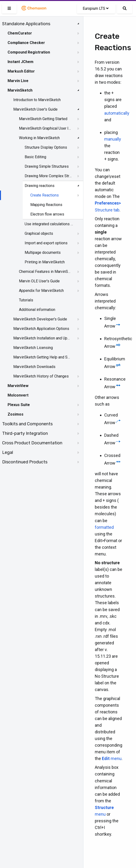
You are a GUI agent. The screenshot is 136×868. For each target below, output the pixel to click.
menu (112, 758)
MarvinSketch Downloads (34, 367)
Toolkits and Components (27, 424)
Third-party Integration (25, 433)
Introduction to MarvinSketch (37, 100)
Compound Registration (29, 52)
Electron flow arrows (47, 214)
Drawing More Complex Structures (49, 176)
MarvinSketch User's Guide (35, 109)
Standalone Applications (26, 24)
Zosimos (16, 414)
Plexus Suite (19, 405)
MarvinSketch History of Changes (41, 376)
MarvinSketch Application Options (41, 329)
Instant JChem (20, 62)
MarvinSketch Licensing (33, 348)
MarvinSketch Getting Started (43, 119)
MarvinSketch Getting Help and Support (42, 357)
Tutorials (26, 300)
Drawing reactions (40, 186)
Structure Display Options (46, 147)
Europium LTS (96, 8)
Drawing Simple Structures (47, 166)
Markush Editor (21, 71)
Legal (8, 452)
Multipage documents (43, 253)
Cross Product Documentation (32, 443)
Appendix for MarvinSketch (41, 291)
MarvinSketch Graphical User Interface (45, 128)
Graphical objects (39, 233)
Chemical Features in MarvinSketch (45, 272)
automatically (117, 113)
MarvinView (18, 386)
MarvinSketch (20, 90)
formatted (104, 527)
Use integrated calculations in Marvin (49, 224)
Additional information (37, 310)
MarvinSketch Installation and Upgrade (42, 338)
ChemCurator (20, 33)
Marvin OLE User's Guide (39, 281)
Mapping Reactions (46, 205)
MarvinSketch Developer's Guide (40, 319)
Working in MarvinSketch (39, 138)
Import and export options (46, 243)
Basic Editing (35, 157)
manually (113, 139)
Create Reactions (45, 195)
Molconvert (18, 395)
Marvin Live (18, 81)
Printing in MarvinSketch (45, 262)
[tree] (42, 243)
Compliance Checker (26, 43)
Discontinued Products (25, 462)
